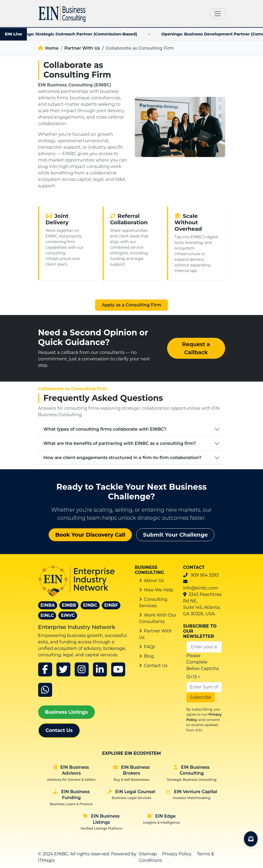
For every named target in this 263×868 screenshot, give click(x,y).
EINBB (69, 605)
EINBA (48, 605)
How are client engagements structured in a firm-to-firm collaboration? (123, 458)
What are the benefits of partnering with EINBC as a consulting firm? (120, 443)
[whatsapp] (45, 690)
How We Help (159, 590)
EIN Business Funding (71, 798)
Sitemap (148, 854)
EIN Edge (162, 819)
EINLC (47, 615)
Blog (149, 656)
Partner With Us (82, 48)
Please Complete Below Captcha (203, 662)
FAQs (150, 647)
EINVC (68, 615)
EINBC (90, 605)
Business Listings (66, 712)
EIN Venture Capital (192, 794)
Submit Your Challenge (175, 535)
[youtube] (118, 669)
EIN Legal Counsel (131, 794)
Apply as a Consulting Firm (131, 305)
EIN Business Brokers (131, 773)
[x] (63, 669)
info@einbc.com (201, 588)
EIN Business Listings (101, 822)
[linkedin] (100, 669)
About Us (154, 581)
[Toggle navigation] (218, 14)
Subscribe (201, 697)
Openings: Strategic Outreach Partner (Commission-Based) (84, 34)
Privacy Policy (177, 854)
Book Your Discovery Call (90, 535)
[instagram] (82, 669)
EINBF (111, 605)
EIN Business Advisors (71, 773)
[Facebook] (45, 669)
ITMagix (47, 860)
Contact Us (59, 730)
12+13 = (193, 677)
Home (48, 48)
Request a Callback (196, 348)
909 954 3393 (205, 575)
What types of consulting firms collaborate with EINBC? (105, 429)
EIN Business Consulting (192, 773)
